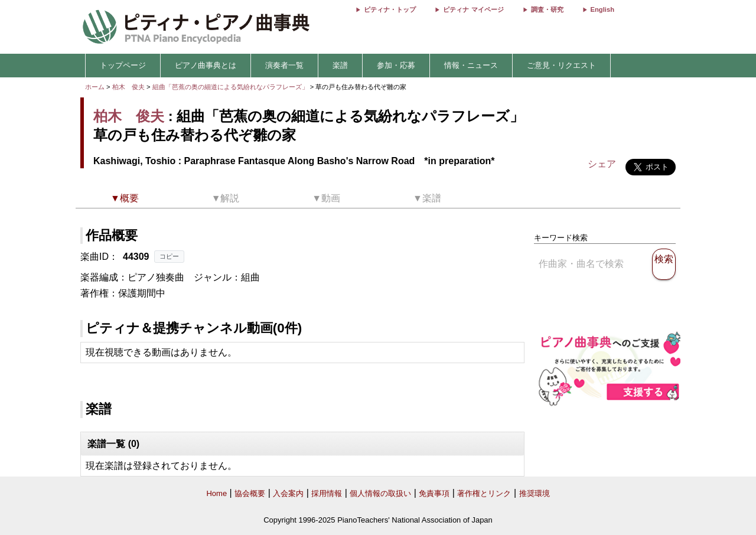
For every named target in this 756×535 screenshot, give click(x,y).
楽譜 (340, 65)
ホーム (95, 87)
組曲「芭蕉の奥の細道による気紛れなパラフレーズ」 (231, 87)
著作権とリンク (484, 493)
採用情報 (327, 493)
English (602, 9)
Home (216, 493)
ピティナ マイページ (473, 9)
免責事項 (434, 493)
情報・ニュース (471, 65)
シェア (602, 164)
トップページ (123, 65)
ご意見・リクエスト (561, 65)
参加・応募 (396, 65)
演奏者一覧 (284, 65)
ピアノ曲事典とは (206, 65)
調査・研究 (547, 9)
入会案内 (288, 493)
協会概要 (250, 493)
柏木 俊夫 (128, 87)
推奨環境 (535, 493)
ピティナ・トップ (390, 9)
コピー (169, 256)
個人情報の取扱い (380, 493)
